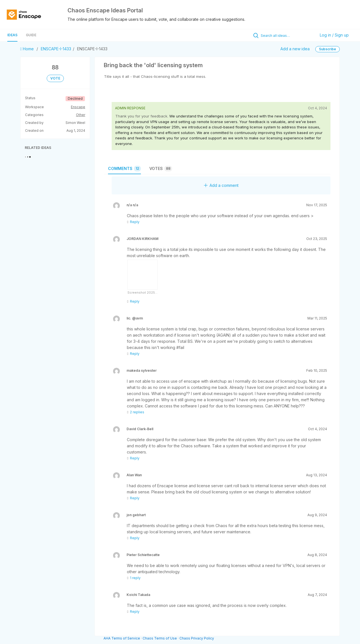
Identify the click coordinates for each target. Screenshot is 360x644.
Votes (161, 169)
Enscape (78, 107)
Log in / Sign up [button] (334, 35)
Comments (124, 169)
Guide (31, 35)
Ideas (12, 35)
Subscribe (328, 49)
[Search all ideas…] (287, 35)
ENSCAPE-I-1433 (56, 49)
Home (28, 49)
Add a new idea (295, 49)
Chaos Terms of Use (160, 638)
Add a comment (221, 185)
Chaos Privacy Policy (197, 638)
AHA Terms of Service (122, 638)
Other (81, 115)
